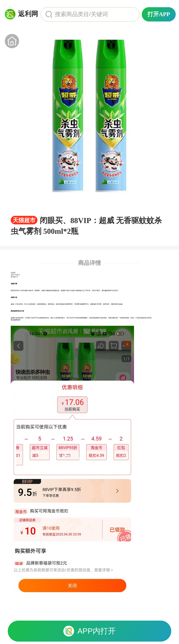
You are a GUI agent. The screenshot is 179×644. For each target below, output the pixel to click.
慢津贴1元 (14, 277)
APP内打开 (89, 631)
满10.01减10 (15, 275)
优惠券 (13, 273)
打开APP (159, 14)
